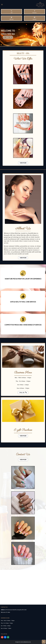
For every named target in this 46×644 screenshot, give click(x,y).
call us (23, 392)
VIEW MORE (23, 163)
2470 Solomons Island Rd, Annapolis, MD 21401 (16, 610)
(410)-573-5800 (6, 612)
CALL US (8, 37)
